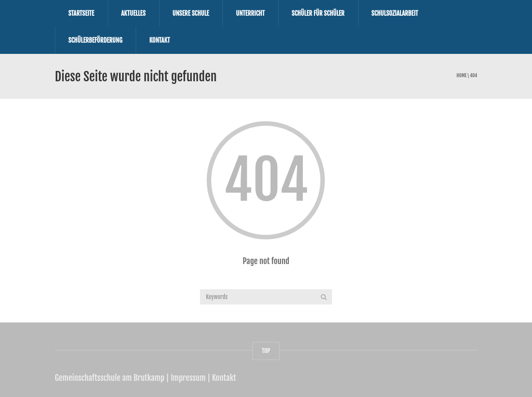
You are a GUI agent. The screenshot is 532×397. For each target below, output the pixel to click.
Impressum (188, 378)
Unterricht (250, 13)
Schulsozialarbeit (395, 13)
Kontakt (160, 40)
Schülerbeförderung (95, 40)
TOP (266, 351)
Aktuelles (133, 13)
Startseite (81, 13)
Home (461, 76)
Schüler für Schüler (318, 13)
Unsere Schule (191, 13)
